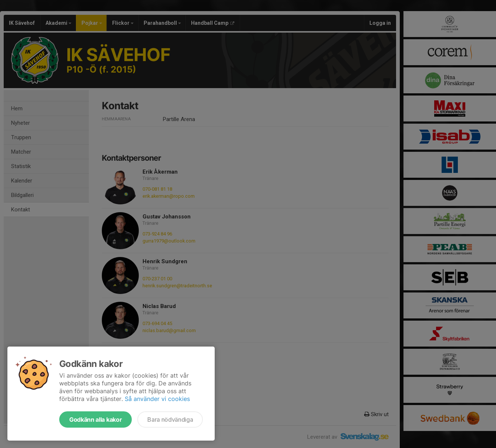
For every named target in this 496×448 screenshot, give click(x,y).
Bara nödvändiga (170, 419)
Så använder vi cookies (157, 399)
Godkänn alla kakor (95, 419)
